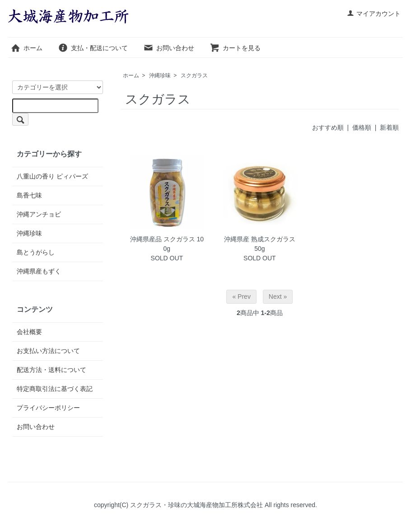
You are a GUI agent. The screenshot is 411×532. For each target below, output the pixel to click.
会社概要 (29, 332)
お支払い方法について (48, 351)
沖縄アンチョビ (39, 214)
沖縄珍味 (160, 75)
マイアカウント (374, 14)
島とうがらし (36, 252)
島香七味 (29, 195)
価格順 (362, 127)
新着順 (389, 127)
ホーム (26, 48)
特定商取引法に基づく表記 (55, 389)
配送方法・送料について (51, 370)
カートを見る (235, 48)
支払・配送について (93, 48)
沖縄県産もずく (39, 271)
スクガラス (194, 75)
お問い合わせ (169, 48)
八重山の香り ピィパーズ (52, 176)
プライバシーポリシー (48, 408)
